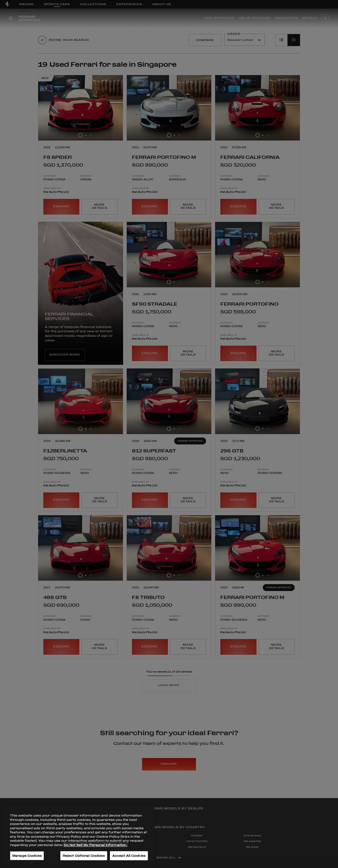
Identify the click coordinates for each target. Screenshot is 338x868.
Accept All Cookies (129, 856)
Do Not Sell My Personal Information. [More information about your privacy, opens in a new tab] (95, 845)
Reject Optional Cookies (84, 856)
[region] (79, 835)
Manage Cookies (27, 856)
